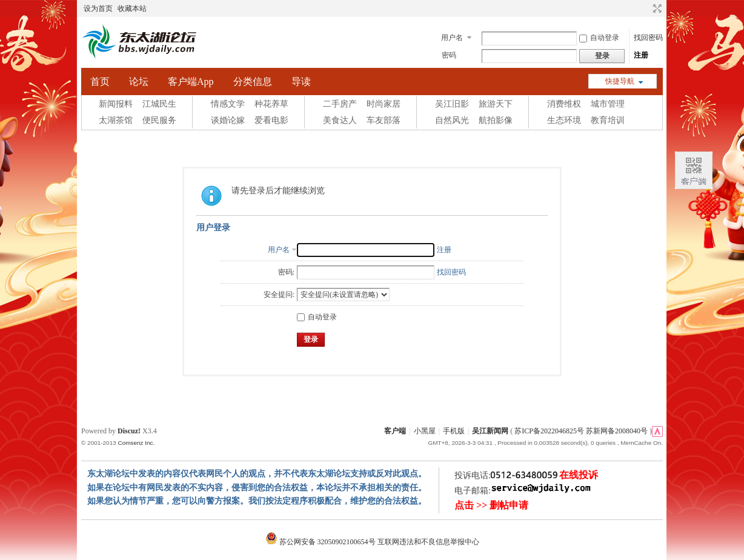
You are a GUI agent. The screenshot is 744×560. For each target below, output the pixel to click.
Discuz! (129, 431)
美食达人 (340, 120)
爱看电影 (271, 120)
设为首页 (98, 8)
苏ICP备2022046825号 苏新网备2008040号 (581, 431)
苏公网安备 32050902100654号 (321, 542)
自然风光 (452, 120)
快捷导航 (620, 81)
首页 (100, 82)
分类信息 (253, 82)
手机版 (454, 431)
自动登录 (599, 38)
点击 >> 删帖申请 (491, 505)
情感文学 (228, 104)
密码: (286, 272)
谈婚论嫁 (228, 120)
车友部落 (384, 120)
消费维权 (564, 104)
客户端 (395, 431)
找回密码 (648, 38)
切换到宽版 (656, 8)
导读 (301, 82)
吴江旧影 (452, 104)
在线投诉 (579, 475)
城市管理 (608, 104)
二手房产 (340, 104)
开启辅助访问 (646, 8)
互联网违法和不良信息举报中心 (428, 542)
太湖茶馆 (116, 120)
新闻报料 (116, 104)
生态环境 (564, 120)
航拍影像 (496, 120)
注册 (641, 55)
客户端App (191, 82)
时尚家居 (384, 104)
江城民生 (159, 104)
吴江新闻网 (490, 431)
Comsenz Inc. (136, 443)
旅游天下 (496, 104)
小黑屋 (425, 431)
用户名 (452, 38)
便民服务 (159, 120)
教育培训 (608, 120)
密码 (449, 55)
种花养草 (271, 104)
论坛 (139, 82)
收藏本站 (132, 8)
